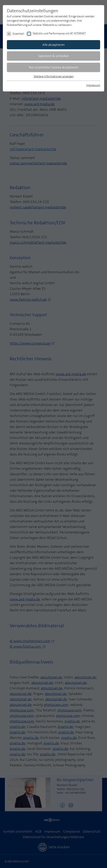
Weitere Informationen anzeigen (54, 76)
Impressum (93, 85)
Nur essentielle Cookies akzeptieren (53, 67)
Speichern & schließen (53, 56)
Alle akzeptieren (53, 45)
